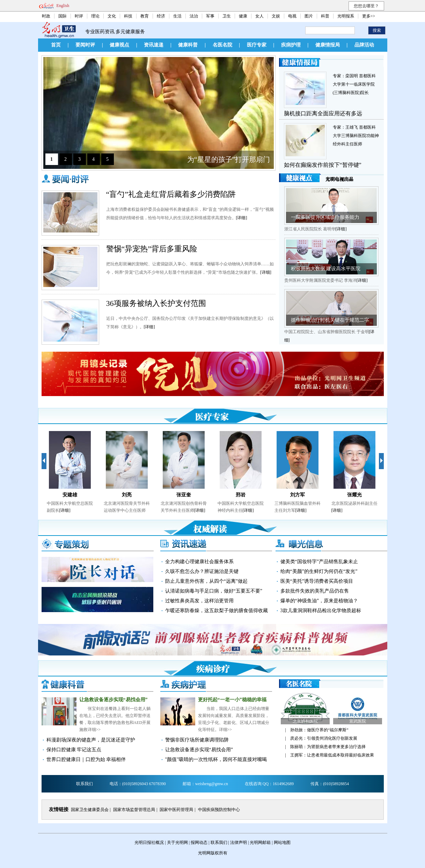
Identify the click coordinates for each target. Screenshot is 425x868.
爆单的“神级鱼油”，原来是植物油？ (319, 601)
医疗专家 (257, 45)
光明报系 (346, 16)
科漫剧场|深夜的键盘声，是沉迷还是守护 (91, 740)
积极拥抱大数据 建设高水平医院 (326, 269)
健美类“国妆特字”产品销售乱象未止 (319, 562)
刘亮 (127, 495)
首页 (56, 45)
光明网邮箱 (260, 842)
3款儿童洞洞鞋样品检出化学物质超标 (321, 611)
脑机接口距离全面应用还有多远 (323, 113)
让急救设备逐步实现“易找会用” (113, 700)
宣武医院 (358, 721)
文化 (112, 16)
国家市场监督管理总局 (134, 810)
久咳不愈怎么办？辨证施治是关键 (202, 571)
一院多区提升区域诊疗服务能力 (325, 217)
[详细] (242, 218)
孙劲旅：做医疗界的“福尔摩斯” (319, 730)
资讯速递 (154, 45)
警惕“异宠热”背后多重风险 (152, 249)
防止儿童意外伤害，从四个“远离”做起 (206, 581)
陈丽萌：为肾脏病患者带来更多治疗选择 (328, 747)
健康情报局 (328, 45)
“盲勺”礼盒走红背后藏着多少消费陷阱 (171, 194)
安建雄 (70, 495)
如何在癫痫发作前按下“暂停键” (323, 165)
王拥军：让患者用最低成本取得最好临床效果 (332, 755)
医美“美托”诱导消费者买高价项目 (317, 581)
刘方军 (298, 495)
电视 (292, 16)
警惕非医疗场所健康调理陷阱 (197, 740)
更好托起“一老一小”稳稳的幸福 (232, 700)
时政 (46, 16)
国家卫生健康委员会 (90, 810)
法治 (194, 16)
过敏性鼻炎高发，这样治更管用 (199, 601)
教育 (145, 16)
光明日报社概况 (149, 842)
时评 (79, 16)
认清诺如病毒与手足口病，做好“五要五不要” (214, 591)
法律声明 (239, 842)
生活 (177, 16)
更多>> (369, 16)
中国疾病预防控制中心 (219, 810)
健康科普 (188, 45)
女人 (259, 16)
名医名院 (222, 45)
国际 (63, 16)
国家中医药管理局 (176, 810)
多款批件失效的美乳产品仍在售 (315, 591)
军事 (210, 16)
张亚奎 (184, 495)
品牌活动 (364, 45)
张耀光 (354, 495)
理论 (95, 16)
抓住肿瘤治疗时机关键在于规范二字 (330, 320)
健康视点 (119, 45)
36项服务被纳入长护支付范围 (156, 303)
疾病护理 (291, 45)
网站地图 (282, 842)
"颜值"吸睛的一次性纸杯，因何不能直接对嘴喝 (216, 759)
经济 (161, 16)
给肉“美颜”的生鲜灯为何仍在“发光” (319, 571)
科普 (325, 16)
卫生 (227, 16)
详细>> (94, 730)
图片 (309, 16)
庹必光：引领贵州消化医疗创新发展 (324, 738)
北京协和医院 (305, 721)
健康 (243, 16)
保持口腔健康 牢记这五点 (74, 750)
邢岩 (241, 495)
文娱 (276, 16)
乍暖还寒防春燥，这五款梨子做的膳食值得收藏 (217, 611)
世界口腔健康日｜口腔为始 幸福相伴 (86, 759)
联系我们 (219, 842)
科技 (128, 16)
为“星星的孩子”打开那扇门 (229, 159)
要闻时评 (85, 45)
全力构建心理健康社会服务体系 (199, 562)
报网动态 (199, 842)
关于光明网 (177, 842)
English (63, 6)
